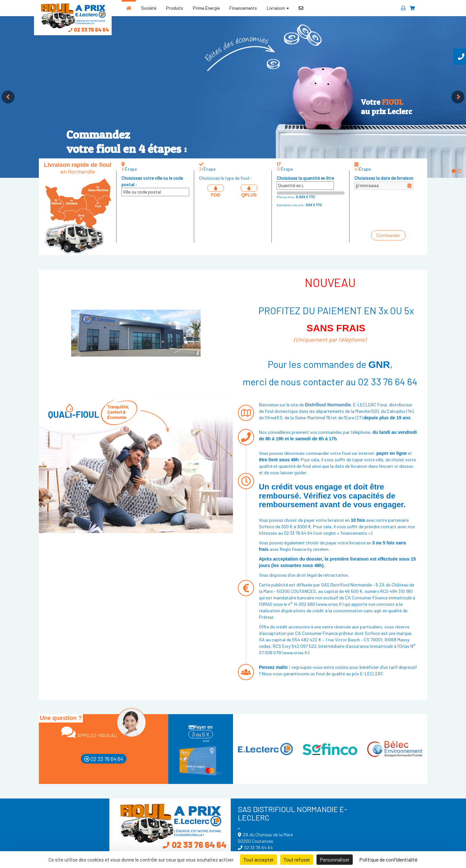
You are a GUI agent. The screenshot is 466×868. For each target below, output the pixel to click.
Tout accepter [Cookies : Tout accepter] (259, 859)
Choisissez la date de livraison (384, 182)
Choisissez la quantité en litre (305, 182)
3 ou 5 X (201, 734)
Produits (175, 8)
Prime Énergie (206, 8)
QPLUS (249, 191)
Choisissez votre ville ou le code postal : (155, 186)
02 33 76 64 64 (104, 759)
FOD (216, 191)
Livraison (278, 8)
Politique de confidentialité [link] (388, 859)
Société (149, 8)
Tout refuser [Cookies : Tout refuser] (297, 859)
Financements (243, 8)
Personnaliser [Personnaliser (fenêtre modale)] (335, 859)
